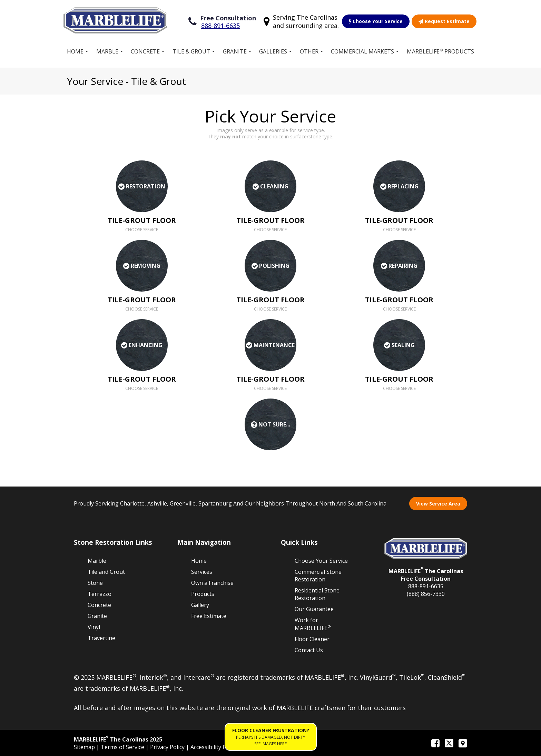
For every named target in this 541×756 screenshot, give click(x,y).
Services (202, 572)
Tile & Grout (191, 51)
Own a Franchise (212, 583)
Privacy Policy (168, 747)
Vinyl (94, 627)
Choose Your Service (376, 21)
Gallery (200, 605)
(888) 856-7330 (426, 594)
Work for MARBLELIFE (313, 624)
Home (75, 51)
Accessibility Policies (216, 747)
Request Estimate (444, 21)
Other (309, 51)
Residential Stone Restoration (317, 594)
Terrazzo (100, 594)
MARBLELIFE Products (440, 51)
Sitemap (85, 747)
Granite (235, 51)
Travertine (101, 638)
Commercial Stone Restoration (318, 576)
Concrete (145, 51)
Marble (107, 51)
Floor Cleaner (312, 639)
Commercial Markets (362, 51)
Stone (95, 583)
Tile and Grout (106, 572)
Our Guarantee (314, 609)
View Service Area (438, 504)
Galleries (273, 51)
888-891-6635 (220, 26)
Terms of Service (123, 747)
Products (203, 594)
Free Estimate (209, 616)
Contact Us (309, 650)
